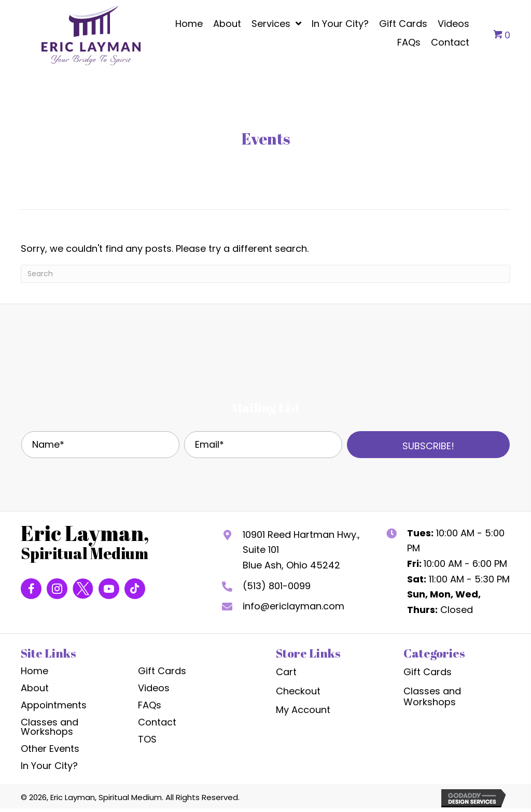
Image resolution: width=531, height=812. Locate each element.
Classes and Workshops (50, 727)
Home (34, 671)
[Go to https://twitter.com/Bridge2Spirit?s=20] (83, 589)
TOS (147, 739)
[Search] (265, 274)
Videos (154, 688)
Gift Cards (162, 671)
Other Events (50, 749)
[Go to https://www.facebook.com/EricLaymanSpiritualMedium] (31, 589)
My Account (303, 710)
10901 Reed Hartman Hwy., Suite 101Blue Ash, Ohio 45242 (301, 550)
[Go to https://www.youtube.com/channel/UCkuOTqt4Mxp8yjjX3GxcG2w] (109, 589)
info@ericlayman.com (294, 606)
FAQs (150, 705)
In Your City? (49, 766)
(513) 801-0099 (277, 586)
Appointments (54, 705)
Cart (286, 672)
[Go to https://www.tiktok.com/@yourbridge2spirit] (135, 589)
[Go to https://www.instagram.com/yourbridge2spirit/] (57, 589)
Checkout (298, 691)
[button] (428, 445)
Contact (157, 722)
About (35, 688)
